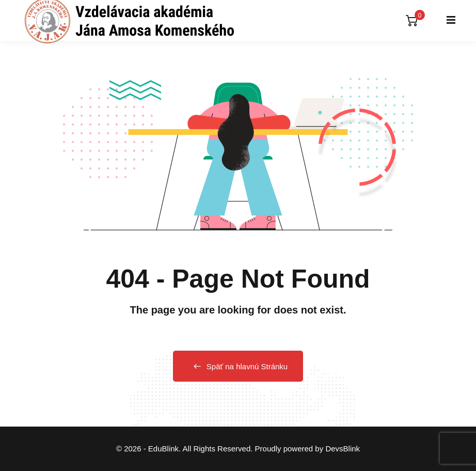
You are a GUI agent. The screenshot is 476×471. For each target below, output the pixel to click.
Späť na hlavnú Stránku (238, 366)
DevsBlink (343, 449)
